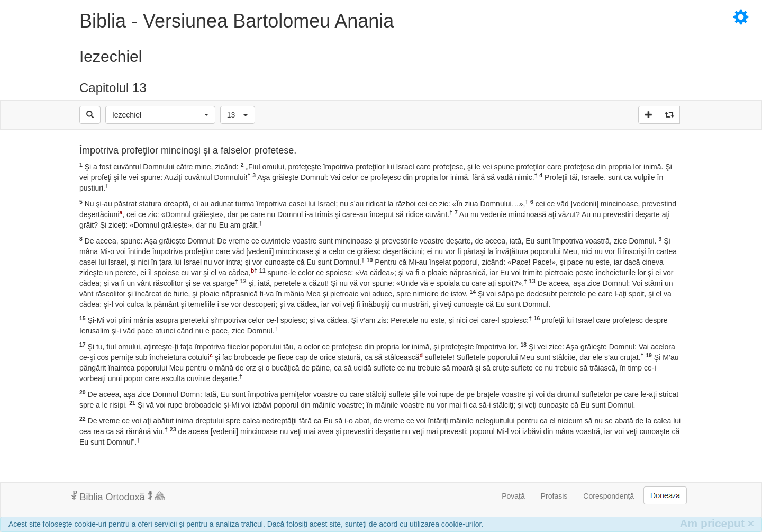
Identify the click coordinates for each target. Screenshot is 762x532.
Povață (513, 496)
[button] (160, 115)
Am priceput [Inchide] (717, 523)
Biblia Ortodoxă (118, 497)
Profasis (554, 496)
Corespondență (609, 496)
